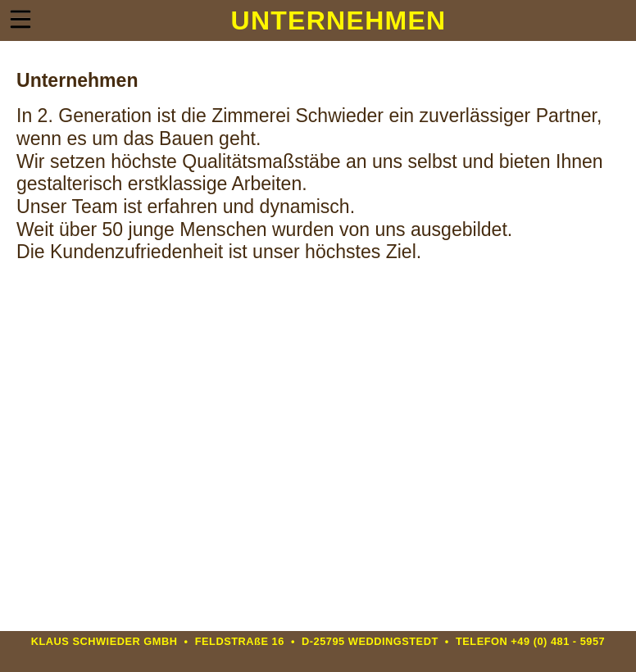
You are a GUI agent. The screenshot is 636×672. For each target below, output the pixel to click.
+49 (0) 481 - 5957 (558, 641)
